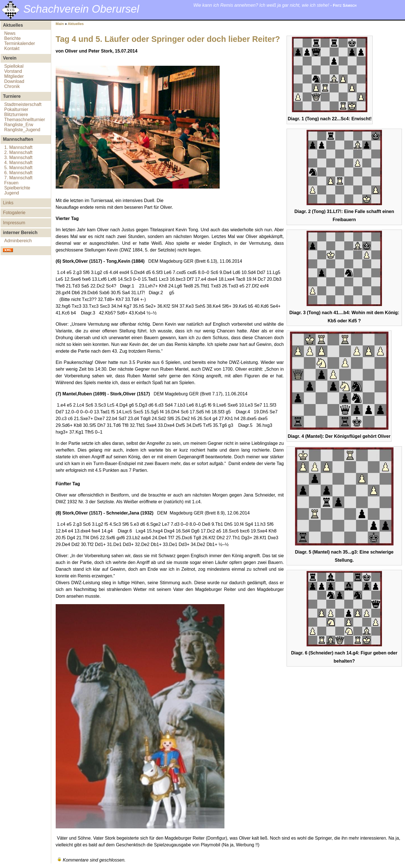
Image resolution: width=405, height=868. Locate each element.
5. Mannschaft (18, 168)
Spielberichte (17, 188)
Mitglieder (14, 76)
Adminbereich (18, 241)
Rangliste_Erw (19, 125)
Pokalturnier (16, 109)
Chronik (12, 86)
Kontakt (12, 48)
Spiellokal (14, 66)
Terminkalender (20, 43)
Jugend (12, 193)
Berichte (13, 38)
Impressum (14, 223)
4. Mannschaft (18, 163)
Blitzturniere (16, 115)
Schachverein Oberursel (81, 9)
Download (14, 81)
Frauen (11, 183)
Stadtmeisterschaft (23, 104)
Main (60, 24)
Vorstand (13, 71)
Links (8, 203)
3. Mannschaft (18, 157)
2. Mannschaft (18, 152)
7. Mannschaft (18, 178)
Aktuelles (76, 24)
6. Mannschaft (18, 173)
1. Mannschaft (18, 147)
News (10, 33)
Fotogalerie (14, 213)
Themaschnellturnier (25, 120)
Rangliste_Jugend (22, 130)
